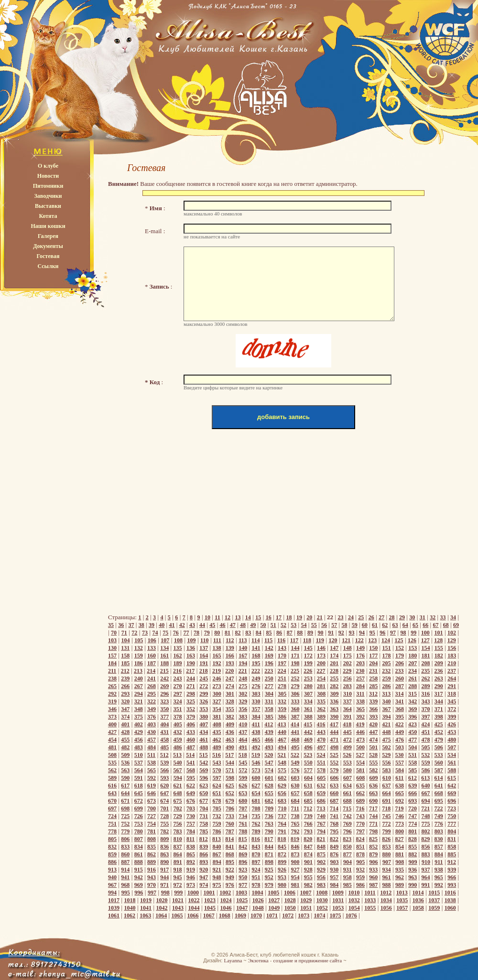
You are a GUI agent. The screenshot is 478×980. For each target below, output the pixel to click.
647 (164, 793)
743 (360, 816)
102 (452, 633)
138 (217, 648)
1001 (209, 893)
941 (125, 877)
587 (439, 770)
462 (217, 740)
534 (452, 755)
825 (373, 839)
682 (269, 801)
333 (295, 701)
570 (217, 770)
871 (269, 854)
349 (152, 709)
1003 (241, 893)
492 (256, 747)
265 (112, 686)
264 (452, 678)
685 (308, 801)
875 (321, 854)
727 (152, 816)
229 (347, 671)
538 (152, 763)
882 (413, 854)
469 (308, 740)
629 (282, 786)
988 (387, 885)
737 (282, 816)
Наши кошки (48, 226)
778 (112, 831)
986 (360, 885)
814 (229, 839)
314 (400, 694)
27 (381, 617)
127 (425, 640)
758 (204, 824)
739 (308, 816)
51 (273, 625)
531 (413, 755)
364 (348, 709)
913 (112, 870)
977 (243, 885)
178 (387, 656)
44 (202, 625)
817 (269, 839)
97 (393, 633)
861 (139, 854)
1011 (370, 893)
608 (360, 778)
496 (308, 747)
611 (399, 778)
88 (300, 633)
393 (373, 717)
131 (125, 648)
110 (204, 640)
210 (452, 663)
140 (243, 648)
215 (164, 671)
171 (295, 656)
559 (426, 763)
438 (256, 732)
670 (112, 801)
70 (114, 633)
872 (282, 854)
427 (112, 732)
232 (386, 671)
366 (373, 709)
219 (217, 671)
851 (360, 847)
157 (112, 656)
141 (256, 648)
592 (152, 778)
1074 (319, 915)
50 (263, 625)
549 (295, 763)
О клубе (48, 166)
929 (321, 870)
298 (191, 694)
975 (217, 885)
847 (308, 847)
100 (425, 633)
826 (386, 839)
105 (139, 640)
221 (243, 671)
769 (348, 824)
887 (125, 862)
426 (452, 724)
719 (400, 808)
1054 (354, 908)
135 (178, 648)
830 (439, 839)
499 (348, 747)
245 (204, 678)
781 (152, 831)
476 (400, 740)
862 (152, 854)
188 (164, 663)
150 (373, 648)
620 (164, 786)
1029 (306, 900)
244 (191, 678)
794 (321, 831)
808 (152, 839)
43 (192, 625)
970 (152, 885)
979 (269, 885)
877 (348, 854)
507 (452, 747)
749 (439, 816)
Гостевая (48, 256)
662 (360, 793)
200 (321, 663)
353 (204, 709)
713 (321, 808)
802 (426, 831)
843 (256, 847)
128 (438, 640)
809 (164, 839)
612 (413, 778)
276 (256, 686)
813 (217, 839)
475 (387, 740)
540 (178, 763)
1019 (146, 900)
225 (295, 671)
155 (439, 648)
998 (165, 893)
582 (373, 770)
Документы (48, 246)
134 (164, 648)
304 (269, 694)
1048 (258, 908)
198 (295, 663)
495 (295, 747)
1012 (386, 893)
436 (230, 732)
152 (400, 648)
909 (413, 862)
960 (373, 877)
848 (321, 847)
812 (204, 839)
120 (333, 640)
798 (373, 831)
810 (178, 839)
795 (334, 831)
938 (439, 870)
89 (310, 633)
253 (308, 678)
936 (413, 870)
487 (191, 747)
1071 (272, 915)
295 (152, 694)
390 (334, 717)
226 (308, 671)
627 (256, 786)
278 (282, 686)
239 (125, 678)
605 (321, 778)
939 (452, 870)
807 (139, 839)
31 (423, 617)
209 (439, 663)
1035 (402, 900)
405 (178, 724)
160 (152, 656)
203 (360, 663)
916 (152, 870)
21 (320, 617)
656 (282, 793)
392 (360, 717)
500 (360, 747)
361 (308, 709)
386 (282, 717)
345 (452, 701)
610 (387, 778)
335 (321, 701)
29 (402, 617)
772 (387, 824)
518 (243, 755)
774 (413, 824)
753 (139, 824)
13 (238, 617)
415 (308, 724)
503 (400, 747)
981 (295, 885)
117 (294, 640)
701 (164, 808)
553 (348, 763)
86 (279, 633)
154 (426, 648)
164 (204, 656)
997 (152, 893)
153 (413, 648)
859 (112, 854)
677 (204, 801)
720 (413, 808)
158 (125, 656)
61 (375, 625)
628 (269, 786)
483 (139, 747)
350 (164, 709)
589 (112, 778)
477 (413, 740)
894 (217, 862)
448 (387, 732)
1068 (225, 915)
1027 (274, 900)
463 (230, 740)
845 (282, 847)
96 (382, 633)
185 (125, 663)
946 (191, 877)
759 (217, 824)
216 (177, 671)
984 (334, 885)
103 (112, 640)
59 (355, 625)
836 (164, 847)
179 (400, 656)
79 (207, 633)
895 (230, 862)
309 (335, 694)
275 (243, 686)
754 (152, 824)
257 (360, 678)
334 (308, 701)
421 (386, 724)
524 (321, 755)
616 (112, 786)
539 (164, 763)
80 (217, 633)
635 (360, 786)
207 (413, 663)
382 (230, 717)
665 (400, 793)
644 (125, 793)
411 (256, 724)
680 (243, 801)
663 (373, 793)
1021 (178, 900)
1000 (193, 893)
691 (387, 801)
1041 (146, 908)
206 (400, 663)
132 (139, 648)
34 (453, 617)
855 (413, 847)
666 (413, 793)
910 (426, 862)
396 (413, 717)
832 (112, 847)
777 (452, 824)
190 (191, 663)
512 (164, 755)
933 (373, 870)
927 (295, 870)
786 (217, 831)
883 (426, 854)
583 (387, 770)
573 (256, 770)
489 (217, 747)
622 (191, 786)
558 (413, 763)
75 (165, 633)
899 (282, 862)
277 (269, 686)
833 (125, 847)
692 (400, 801)
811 (190, 839)
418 (347, 724)
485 (164, 747)
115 (268, 640)
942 (139, 877)
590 (125, 778)
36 (121, 625)
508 (112, 755)
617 (125, 786)
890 (164, 862)
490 (230, 747)
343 (426, 701)
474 (373, 740)
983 (321, 885)
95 (372, 633)
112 (230, 640)
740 (321, 816)
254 (321, 678)
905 (360, 862)
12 (228, 617)
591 (139, 778)
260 (400, 678)
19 (299, 617)
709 (269, 808)
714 (334, 808)
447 (373, 732)
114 (255, 640)
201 (334, 663)
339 (373, 701)
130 (112, 648)
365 (360, 709)
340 (387, 701)
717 (373, 808)
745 (387, 816)
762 (256, 824)
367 (387, 709)
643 (112, 793)
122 (359, 640)
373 (112, 717)
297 (178, 694)
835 (152, 847)
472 (348, 740)
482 (125, 747)
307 (308, 694)
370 (426, 709)
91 (331, 633)
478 (426, 740)
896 (243, 862)
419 (360, 724)
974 (204, 885)
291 (452, 686)
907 (387, 862)
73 (145, 633)
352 (191, 709)
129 (452, 640)
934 (387, 870)
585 (413, 770)
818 (282, 839)
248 (243, 678)
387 (295, 717)
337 (348, 701)
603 (295, 778)
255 (334, 678)
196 (269, 663)
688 (348, 801)
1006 (290, 893)
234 (413, 671)
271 (191, 686)
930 (334, 870)
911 (439, 862)
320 (125, 701)
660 (334, 793)
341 (400, 701)
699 (139, 808)
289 (426, 686)
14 (248, 617)
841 (230, 847)
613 (425, 778)
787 (230, 831)
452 (439, 732)
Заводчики (48, 196)
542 (204, 763)
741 (334, 816)
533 (439, 755)
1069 (240, 915)
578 (321, 770)
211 (112, 671)
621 (178, 786)
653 (243, 793)
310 (348, 694)
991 (426, 885)
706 (230, 808)
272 (204, 686)
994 (112, 893)
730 (191, 816)
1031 (338, 900)
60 (365, 625)
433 (191, 732)
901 (308, 862)
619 (152, 786)
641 (439, 786)
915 (139, 870)
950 (243, 877)
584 (400, 770)
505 (426, 747)
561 (452, 763)
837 (178, 847)
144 (295, 648)
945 (178, 877)
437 (243, 732)
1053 (338, 908)
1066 (193, 915)
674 (164, 801)
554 (360, 763)
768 (334, 824)
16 (269, 617)
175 (348, 656)
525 (334, 755)
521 (282, 755)
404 (164, 724)
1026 (258, 900)
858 (452, 847)
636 (373, 786)
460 (191, 740)
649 (191, 793)
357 (256, 709)
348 (139, 709)
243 (178, 678)
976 (230, 885)
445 (348, 732)
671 (125, 801)
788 (243, 831)
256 (348, 678)
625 (230, 786)
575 (282, 770)
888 (139, 862)
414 (295, 724)
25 (361, 617)
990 (413, 885)
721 (425, 808)
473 (360, 740)
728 (164, 816)
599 (243, 778)
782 (164, 831)
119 (320, 640)
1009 (338, 893)
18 (289, 617)
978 (256, 885)
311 (360, 694)
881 (400, 854)
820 (308, 839)
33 (443, 617)
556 (387, 763)
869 (243, 854)
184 (112, 663)
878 (360, 854)
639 (413, 786)
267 (139, 686)
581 (360, 770)
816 (256, 839)
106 (152, 640)
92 (341, 633)
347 (125, 709)
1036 (418, 900)
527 (360, 755)
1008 (322, 893)
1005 (273, 893)
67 (436, 625)
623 (204, 786)
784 (191, 831)
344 (439, 701)
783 (178, 831)
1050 (290, 908)
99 (413, 633)
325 (191, 701)
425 (439, 724)
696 (452, 801)
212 (125, 671)
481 (112, 747)
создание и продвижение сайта (308, 960)
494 (282, 747)
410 (243, 724)
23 (341, 617)
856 (426, 847)
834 (139, 847)
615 (452, 778)
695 (439, 801)
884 (439, 854)
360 (295, 709)
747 (413, 816)
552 (334, 763)
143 (282, 648)
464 (243, 740)
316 (425, 694)
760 (230, 824)
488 (204, 747)
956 (321, 877)
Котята (48, 216)
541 (191, 763)
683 (282, 801)
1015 (434, 893)
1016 (450, 893)
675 (178, 801)
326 (204, 701)
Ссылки (48, 266)
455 (125, 740)
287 (400, 686)
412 (269, 724)
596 (204, 778)
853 (387, 847)
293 (125, 694)
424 (425, 724)
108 (178, 640)
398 (439, 717)
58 (344, 625)
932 (360, 870)
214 (151, 671)
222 (256, 671)
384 (256, 717)
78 (196, 633)
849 (334, 847)
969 (139, 885)
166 (230, 656)
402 (139, 724)
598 (230, 778)
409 (230, 724)
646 (152, 793)
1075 (336, 915)
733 (230, 816)
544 (230, 763)
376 (152, 717)
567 (178, 770)
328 (230, 701)
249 (256, 678)
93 (351, 633)
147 (334, 648)
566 (164, 770)
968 (125, 885)
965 (439, 877)
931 (348, 870)
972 (178, 885)
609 (374, 778)
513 (177, 755)
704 (204, 808)
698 (125, 808)
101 (438, 633)
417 (334, 724)
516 (217, 755)
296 (164, 694)
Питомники (48, 186)
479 (439, 740)
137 (204, 648)
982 (308, 885)
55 (314, 625)
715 (347, 808)
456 (139, 740)
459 (178, 740)
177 (373, 656)
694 (426, 801)
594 (178, 778)
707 (243, 808)
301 (230, 694)
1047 (242, 908)
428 (125, 732)
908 (400, 862)
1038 (450, 900)
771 (373, 824)
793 (308, 831)
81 (228, 633)
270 (178, 686)
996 (139, 893)
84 (259, 633)
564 (139, 770)
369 (413, 709)
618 (139, 786)
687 (334, 801)
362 (321, 709)
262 (426, 678)
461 (204, 740)
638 (400, 786)
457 (152, 740)
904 (348, 862)
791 (282, 831)
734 (243, 816)
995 (126, 893)
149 (360, 648)
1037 (434, 900)
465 (256, 740)
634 (348, 786)
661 (348, 793)
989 (400, 885)
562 (112, 770)
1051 (306, 908)
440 (282, 732)
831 (452, 839)
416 (321, 724)
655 (269, 793)
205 (387, 663)
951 (256, 877)
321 (139, 701)
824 (360, 839)
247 (230, 678)
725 (125, 816)
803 (439, 831)
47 (233, 625)
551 (321, 763)
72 (134, 633)
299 (204, 694)
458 (164, 740)
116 (281, 640)
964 (426, 877)
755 (164, 824)
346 (112, 709)
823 (347, 839)
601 (269, 778)
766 (308, 824)
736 (269, 816)
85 (269, 633)
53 (293, 625)
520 (269, 755)
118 (307, 640)
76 (176, 633)
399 (452, 717)
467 (282, 740)
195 (256, 663)
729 (178, 816)
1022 (194, 900)
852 (373, 847)
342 (413, 701)
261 (413, 678)
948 (217, 877)
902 (321, 862)
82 (238, 633)
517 (229, 755)
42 (182, 625)
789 (256, 831)
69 (456, 625)
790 (269, 831)
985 (348, 885)
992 (439, 885)
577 (308, 770)
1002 (225, 893)
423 (413, 724)
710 (282, 808)
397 (426, 717)
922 (230, 870)
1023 (210, 900)
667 (426, 793)
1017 (114, 900)
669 (452, 793)
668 (439, 793)
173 (321, 656)
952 (269, 877)
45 (212, 625)
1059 (434, 908)
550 (308, 763)
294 (139, 694)
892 (191, 862)
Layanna (233, 960)
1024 (226, 900)
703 (191, 808)
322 (152, 701)
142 (269, 648)
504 (413, 747)
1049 (274, 908)
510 (139, 755)
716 (360, 808)
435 (217, 732)
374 (125, 717)
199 (308, 663)
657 (295, 793)
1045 (210, 908)
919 (191, 870)
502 (387, 747)
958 (348, 877)
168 (256, 656)
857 (439, 847)
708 (256, 808)
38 (141, 625)
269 (164, 686)
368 (400, 709)
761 (243, 824)
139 (230, 648)
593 (164, 778)
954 (295, 877)
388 (308, 717)
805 (112, 839)
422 (400, 724)
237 (452, 671)
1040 (130, 908)
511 (151, 755)
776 (439, 824)
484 (152, 747)
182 (439, 656)
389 (321, 717)
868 (230, 854)
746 (400, 816)
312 (373, 694)
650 (204, 793)
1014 (418, 893)
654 (256, 793)
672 (139, 801)
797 (360, 831)
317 (439, 694)
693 (413, 801)
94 (362, 633)
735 (256, 816)
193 (230, 663)
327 (217, 701)
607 (348, 778)
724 (112, 816)
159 (139, 656)
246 (217, 678)
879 (373, 854)
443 (321, 732)
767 (321, 824)
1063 (145, 915)
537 (139, 763)
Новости (48, 176)
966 (452, 877)
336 (334, 701)
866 (204, 854)
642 (452, 786)
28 (392, 617)
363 (334, 709)
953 (282, 877)
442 (308, 732)
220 (229, 671)
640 (426, 786)
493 (269, 747)
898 (269, 862)
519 (256, 755)
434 (204, 732)
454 (112, 740)
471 (334, 740)
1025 (242, 900)
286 (387, 686)
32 (433, 617)
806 (125, 839)
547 (269, 763)
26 (371, 617)
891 (178, 862)
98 (403, 633)
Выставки (48, 206)
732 (217, 816)
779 (125, 831)
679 (230, 801)
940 (112, 877)
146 (321, 648)
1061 (114, 915)
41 (172, 625)
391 (348, 717)
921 (217, 870)
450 (413, 732)
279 (295, 686)
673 (152, 801)
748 (426, 816)
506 (439, 747)
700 (152, 808)
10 (207, 617)
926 (282, 870)
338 (360, 701)
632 (321, 786)
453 (452, 732)
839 (204, 847)
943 (152, 877)
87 (290, 633)
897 (256, 862)
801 (413, 831)
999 (178, 893)
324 (178, 701)
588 (452, 770)
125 (399, 640)
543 (217, 763)
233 (400, 671)
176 (360, 656)
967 (112, 885)
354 (217, 709)
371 (439, 709)
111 (217, 640)
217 (190, 671)
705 (217, 808)
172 (308, 656)
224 (282, 671)
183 (452, 656)
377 (164, 717)
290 (439, 686)
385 (269, 717)
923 (243, 870)
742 (348, 816)
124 (386, 640)
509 (125, 755)
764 (282, 824)
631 (308, 786)
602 (282, 778)
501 (373, 747)
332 (282, 701)
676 (191, 801)
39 (152, 625)
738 (295, 816)
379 (191, 717)
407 (204, 724)
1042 (162, 908)
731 (204, 816)
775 (426, 824)
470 (321, 740)
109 (191, 640)
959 (360, 877)
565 (152, 770)
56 (324, 625)
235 (425, 671)
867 (217, 854)
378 (178, 717)
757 (191, 824)
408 (217, 724)
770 (360, 824)
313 (386, 694)
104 (126, 640)
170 (282, 656)
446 (360, 732)
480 (452, 740)
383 (243, 717)
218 (204, 671)
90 (321, 633)
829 (425, 839)
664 (387, 793)
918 (178, 870)
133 (152, 648)
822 (334, 839)
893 (204, 862)
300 (217, 694)
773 (400, 824)
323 (164, 701)
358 (269, 709)
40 (162, 625)
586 (426, 770)
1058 (418, 908)
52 (283, 625)
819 (295, 839)
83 (248, 633)
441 (295, 732)
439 (269, 732)
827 (400, 839)
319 (112, 701)
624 (217, 786)
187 (152, 663)
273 (217, 686)
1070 (256, 915)
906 (374, 862)
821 (321, 839)
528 (373, 755)
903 (335, 862)
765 (295, 824)
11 (217, 617)
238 (112, 678)
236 (439, 671)
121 (346, 640)
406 (191, 724)
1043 (178, 908)
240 (139, 678)
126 (412, 640)
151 (387, 648)
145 (308, 648)
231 (373, 671)
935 (400, 870)
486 (178, 747)
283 (348, 686)
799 (387, 831)
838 (191, 847)
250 (269, 678)
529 (386, 755)
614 (439, 778)
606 (335, 778)
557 (400, 763)
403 (152, 724)
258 (373, 678)
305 (282, 694)
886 (112, 862)
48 (243, 625)
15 (258, 617)
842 (243, 847)
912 (452, 862)
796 (348, 831)
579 (334, 770)
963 (413, 877)
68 (446, 625)
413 (282, 724)
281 (321, 686)
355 (230, 709)
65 (415, 625)
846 (295, 847)
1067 (209, 915)
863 (164, 854)
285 (373, 686)
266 (125, 686)
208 (426, 663)
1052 (322, 908)
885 (452, 854)
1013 (402, 893)
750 (452, 816)
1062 (130, 915)
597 (217, 778)
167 (243, 656)
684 (295, 801)
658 (308, 793)
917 (164, 870)
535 (112, 763)
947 (204, 877)
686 (321, 801)
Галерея (48, 236)
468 (295, 740)
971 (164, 885)
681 (256, 801)
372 (452, 709)
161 (164, 656)
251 (282, 678)
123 (372, 640)
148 (348, 648)
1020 (162, 900)
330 (256, 701)
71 (124, 633)
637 (387, 786)
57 (334, 625)
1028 (290, 900)
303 (256, 694)
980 (282, 885)
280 (308, 686)
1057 (402, 908)
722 (439, 808)
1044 (194, 908)
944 (164, 877)
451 (426, 732)
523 (308, 755)
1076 (351, 915)
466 (269, 740)
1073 (304, 915)
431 (164, 732)
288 (413, 686)
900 (295, 862)
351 (178, 709)
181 (426, 656)
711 (295, 808)
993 (452, 885)
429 (139, 732)
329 (243, 701)
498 (334, 747)
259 (387, 678)
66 (425, 625)
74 (155, 633)
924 (256, 870)
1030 (322, 900)
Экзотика (258, 960)
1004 (258, 893)
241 (152, 678)
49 (253, 625)
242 (164, 678)
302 (243, 694)
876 (334, 854)
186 (139, 663)
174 (334, 656)
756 (178, 824)
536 (125, 763)
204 (373, 663)
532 (425, 755)
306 (295, 694)
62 (385, 625)
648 (178, 793)
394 (387, 717)
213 (138, 671)
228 (334, 671)
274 (230, 686)
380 (204, 717)
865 (191, 854)
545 (243, 763)
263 (439, 678)
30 (412, 617)
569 (204, 770)
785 (204, 831)
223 (269, 671)
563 (125, 770)
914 (125, 870)
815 (243, 839)
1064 (161, 915)
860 (125, 854)
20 (309, 617)
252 (295, 678)
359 (282, 709)
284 (360, 686)
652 (230, 793)
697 (112, 808)
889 (152, 862)
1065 (177, 915)
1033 (370, 900)
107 (165, 640)
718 (386, 808)
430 (152, 732)
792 (295, 831)
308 (321, 694)
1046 (226, 908)
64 (405, 625)
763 (269, 824)
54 (304, 625)
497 (321, 747)
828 (413, 839)
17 (279, 617)
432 (178, 732)
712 (308, 808)
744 (373, 816)
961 (387, 877)
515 (204, 755)
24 (351, 617)
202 (348, 663)
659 (321, 793)
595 (191, 778)
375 (139, 717)
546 (256, 763)
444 (334, 732)
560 (439, 763)
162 (178, 656)
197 (282, 663)
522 (295, 755)
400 (112, 724)
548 (282, 763)
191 (204, 663)
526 (347, 755)
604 (308, 778)
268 (152, 686)
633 (334, 786)
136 (191, 648)
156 (452, 648)
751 (112, 824)
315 (413, 694)
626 (243, 786)
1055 (370, 908)
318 (452, 694)
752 (125, 824)
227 (321, 671)
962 (400, 877)
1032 (354, 900)
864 (178, 854)
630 (295, 786)
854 (400, 847)
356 (243, 709)
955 (308, 877)
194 (243, 663)
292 (112, 694)
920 (204, 870)
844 (269, 847)
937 (426, 870)
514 (190, 755)
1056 (386, 908)
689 (360, 801)
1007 (306, 893)
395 (400, 717)
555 (373, 763)
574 (269, 770)
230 (360, 671)
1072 (288, 915)
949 (230, 877)
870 (256, 854)
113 (243, 640)
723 (452, 808)
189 (178, 663)
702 (178, 808)
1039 (114, 908)
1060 (450, 908)
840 (217, 847)
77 (186, 633)
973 (191, 885)
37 (131, 625)
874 (308, 854)
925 (269, 870)
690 (373, 801)
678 (217, 801)
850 (348, 847)
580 (348, 770)
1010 (354, 893)
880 (387, 854)
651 (217, 793)
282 (334, 686)
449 (400, 732)
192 (217, 663)
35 (111, 625)
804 (452, 831)
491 (243, 747)
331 (269, 701)
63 (395, 625)
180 (413, 656)
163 (191, 656)
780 (139, 831)
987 (373, 885)
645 (139, 793)
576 (295, 770)
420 (373, 724)
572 (243, 770)
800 (400, 831)
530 (400, 755)
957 (334, 877)
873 (295, 854)
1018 (130, 900)
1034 (386, 900)
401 (125, 724)
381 (217, 717)
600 (256, 778)
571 (230, 770)
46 (223, 625)
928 (308, 870)
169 (269, 656)
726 (139, 816)
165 (217, 656)
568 (191, 770)
